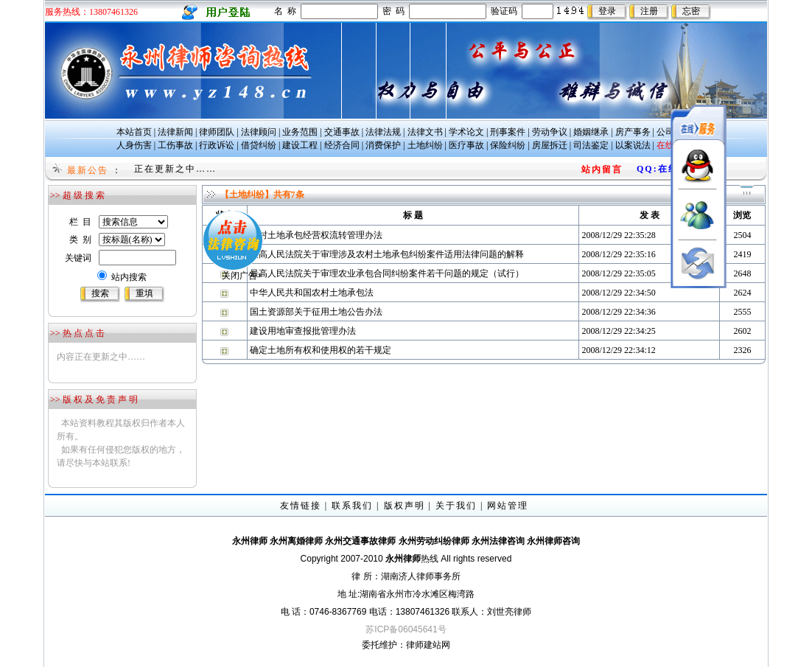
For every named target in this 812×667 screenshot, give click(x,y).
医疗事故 (466, 145)
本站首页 (134, 132)
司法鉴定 (591, 145)
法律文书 (425, 132)
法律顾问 (259, 132)
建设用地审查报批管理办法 (303, 331)
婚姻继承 (591, 132)
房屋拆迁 (550, 145)
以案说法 (633, 145)
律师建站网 (428, 645)
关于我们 (456, 506)
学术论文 (466, 132)
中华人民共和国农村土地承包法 (312, 293)
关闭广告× (224, 257)
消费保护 (383, 145)
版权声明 (405, 506)
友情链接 (301, 506)
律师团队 (217, 132)
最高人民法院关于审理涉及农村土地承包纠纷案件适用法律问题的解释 (387, 254)
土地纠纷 (425, 145)
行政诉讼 (217, 145)
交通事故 (342, 132)
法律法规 (383, 132)
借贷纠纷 (259, 145)
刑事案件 (508, 132)
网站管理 (508, 506)
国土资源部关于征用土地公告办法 (316, 312)
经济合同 (342, 145)
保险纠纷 (508, 145)
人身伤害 (134, 145)
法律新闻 (175, 132)
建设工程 (300, 145)
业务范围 (300, 132)
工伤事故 (175, 145)
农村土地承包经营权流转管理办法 (316, 235)
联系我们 (352, 506)
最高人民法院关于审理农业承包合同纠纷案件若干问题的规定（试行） (387, 273)
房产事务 (633, 132)
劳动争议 (550, 132)
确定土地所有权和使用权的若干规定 (321, 350)
